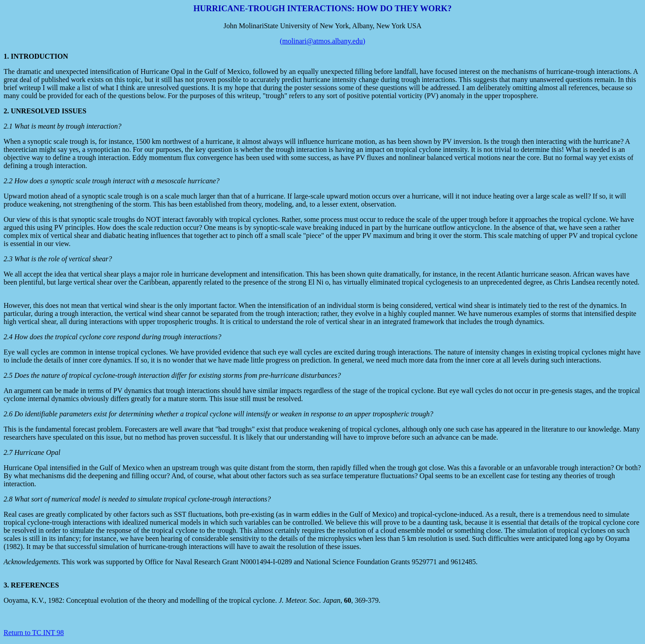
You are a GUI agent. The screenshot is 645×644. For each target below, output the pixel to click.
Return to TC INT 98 (34, 633)
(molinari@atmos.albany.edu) (323, 41)
